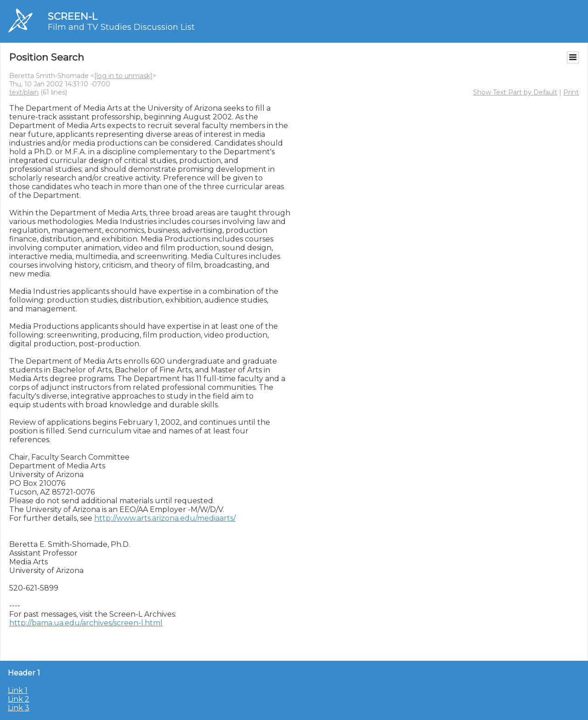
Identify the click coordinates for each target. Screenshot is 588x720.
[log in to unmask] (123, 76)
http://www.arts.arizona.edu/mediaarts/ (165, 518)
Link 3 (19, 708)
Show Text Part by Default (515, 92)
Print (571, 92)
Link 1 (18, 690)
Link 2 (19, 699)
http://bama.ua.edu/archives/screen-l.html (86, 623)
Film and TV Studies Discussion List (121, 27)
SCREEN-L (73, 16)
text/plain (24, 92)
